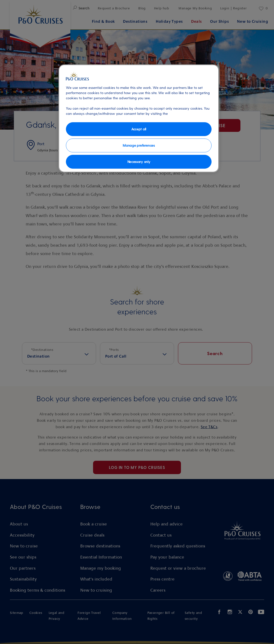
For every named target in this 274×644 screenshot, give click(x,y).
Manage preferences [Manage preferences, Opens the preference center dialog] (139, 145)
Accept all (139, 129)
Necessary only (139, 162)
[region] (139, 118)
